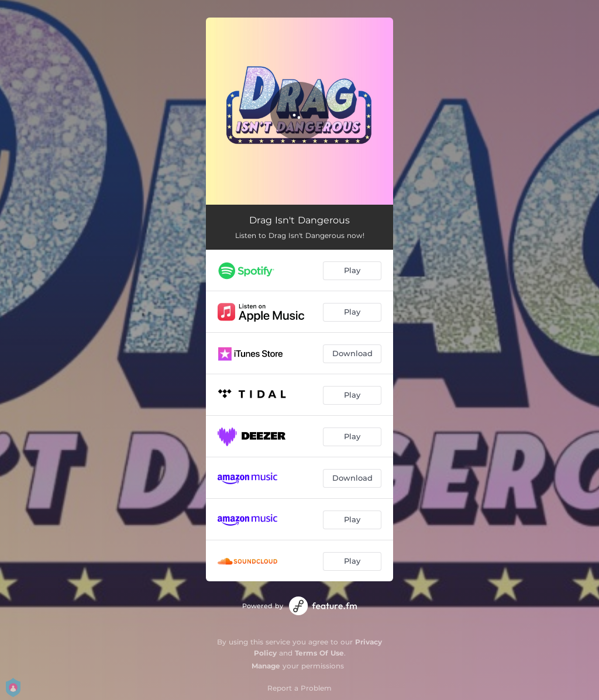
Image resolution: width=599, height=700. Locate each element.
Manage (266, 666)
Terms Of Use (319, 653)
